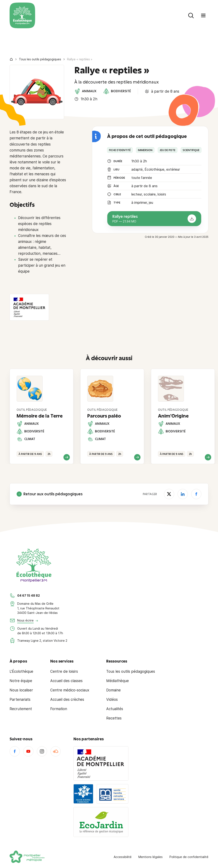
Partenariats (20, 699)
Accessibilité (123, 857)
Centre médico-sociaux (70, 690)
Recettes (114, 718)
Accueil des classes (66, 681)
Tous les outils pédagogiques (40, 59)
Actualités (115, 709)
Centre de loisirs (64, 671)
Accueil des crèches (67, 699)
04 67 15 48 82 (29, 595)
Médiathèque (118, 681)
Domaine (113, 690)
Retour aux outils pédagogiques (50, 494)
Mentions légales (151, 857)
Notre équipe (21, 681)
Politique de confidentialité (189, 857)
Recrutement (21, 709)
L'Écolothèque (21, 671)
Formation (59, 709)
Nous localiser (21, 690)
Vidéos (112, 699)
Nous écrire (25, 620)
